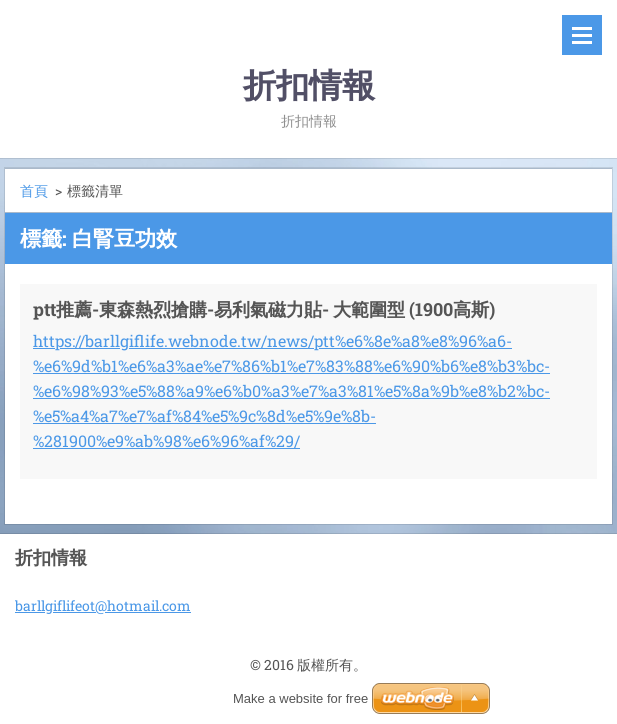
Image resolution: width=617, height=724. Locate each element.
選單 (582, 35)
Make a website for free (300, 698)
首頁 (34, 190)
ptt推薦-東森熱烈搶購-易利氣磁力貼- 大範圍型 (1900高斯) (264, 309)
